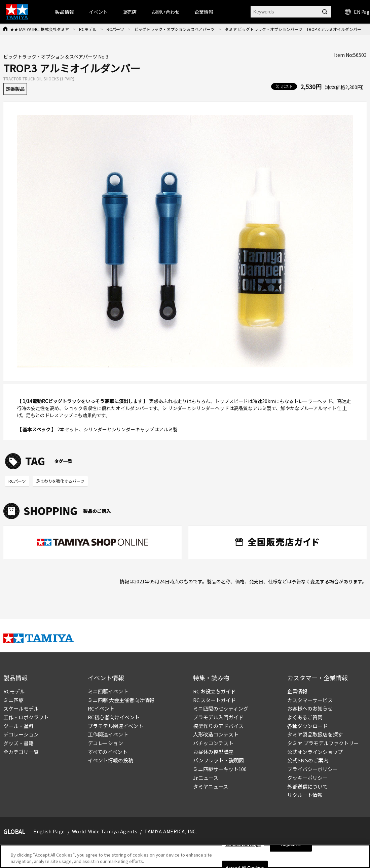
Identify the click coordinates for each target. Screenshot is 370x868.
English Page (49, 831)
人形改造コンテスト (216, 734)
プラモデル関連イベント (116, 726)
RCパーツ (115, 29)
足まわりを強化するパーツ (60, 481)
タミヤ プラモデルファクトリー (323, 743)
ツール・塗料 (18, 726)
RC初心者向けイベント (114, 717)
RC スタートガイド (214, 700)
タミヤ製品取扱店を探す (315, 734)
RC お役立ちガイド (214, 691)
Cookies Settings (243, 845)
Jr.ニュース (206, 778)
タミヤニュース (211, 786)
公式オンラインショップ (315, 752)
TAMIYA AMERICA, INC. (171, 831)
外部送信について (307, 786)
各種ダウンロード (307, 726)
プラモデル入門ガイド (218, 717)
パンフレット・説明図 (218, 760)
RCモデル (88, 29)
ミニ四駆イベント (108, 691)
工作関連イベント (108, 734)
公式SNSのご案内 (308, 760)
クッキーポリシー (307, 778)
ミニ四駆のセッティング (221, 708)
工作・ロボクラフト (26, 717)
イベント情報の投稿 (110, 760)
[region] (185, 856)
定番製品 (15, 89)
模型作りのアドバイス (218, 726)
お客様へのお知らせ (310, 708)
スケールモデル (21, 708)
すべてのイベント (108, 752)
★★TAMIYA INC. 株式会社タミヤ (40, 29)
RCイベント (101, 708)
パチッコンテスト (213, 743)
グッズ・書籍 (18, 743)
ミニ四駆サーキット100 (220, 769)
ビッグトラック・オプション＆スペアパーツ (174, 29)
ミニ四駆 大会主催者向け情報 (121, 700)
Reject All (291, 845)
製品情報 (65, 12)
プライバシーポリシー (312, 769)
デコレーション (21, 734)
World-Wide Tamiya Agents (105, 831)
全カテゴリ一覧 (21, 752)
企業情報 (297, 691)
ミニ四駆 (13, 700)
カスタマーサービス (310, 700)
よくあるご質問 (305, 717)
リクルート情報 (305, 795)
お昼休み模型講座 (213, 752)
